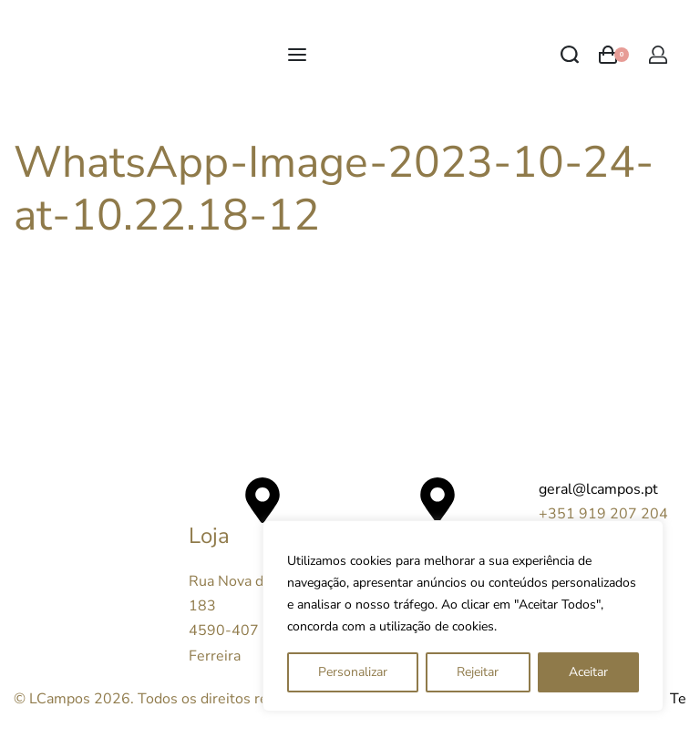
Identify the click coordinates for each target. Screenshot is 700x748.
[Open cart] (614, 55)
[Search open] (570, 55)
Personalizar (353, 672)
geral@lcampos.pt (598, 489)
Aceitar (588, 672)
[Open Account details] (658, 55)
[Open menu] (297, 55)
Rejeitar (478, 672)
